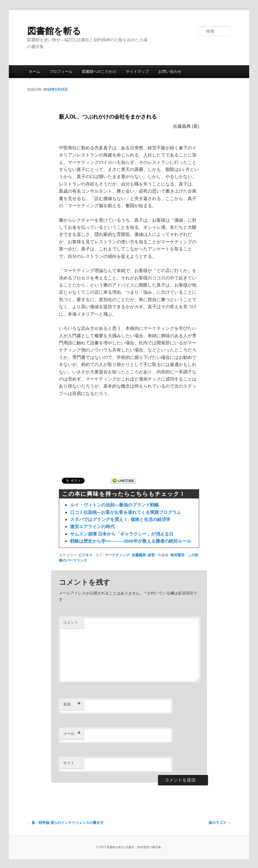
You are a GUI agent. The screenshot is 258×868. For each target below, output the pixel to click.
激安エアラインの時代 (92, 526)
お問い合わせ (170, 72)
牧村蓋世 (178, 555)
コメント (71, 622)
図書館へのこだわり (99, 72)
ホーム (34, 72)
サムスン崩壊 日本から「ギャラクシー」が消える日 (122, 534)
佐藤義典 (139, 555)
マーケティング (117, 555)
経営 (151, 555)
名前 (72, 705)
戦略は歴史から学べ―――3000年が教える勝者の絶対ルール (130, 541)
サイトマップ (137, 72)
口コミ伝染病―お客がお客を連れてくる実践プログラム (126, 512)
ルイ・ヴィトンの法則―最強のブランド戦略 (115, 505)
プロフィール (61, 72)
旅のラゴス (220, 823)
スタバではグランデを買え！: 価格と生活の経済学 (120, 519)
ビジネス (86, 555)
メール (72, 734)
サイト (69, 763)
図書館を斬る (54, 31)
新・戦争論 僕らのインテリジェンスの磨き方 (66, 823)
